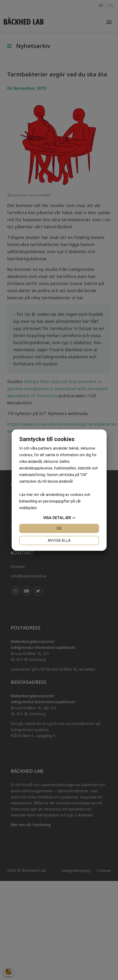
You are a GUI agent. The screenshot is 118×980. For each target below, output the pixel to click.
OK (59, 528)
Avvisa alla (59, 540)
